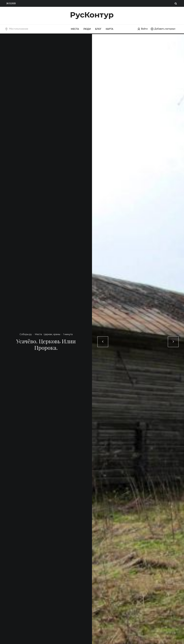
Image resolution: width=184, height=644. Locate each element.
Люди (87, 29)
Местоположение (19, 29)
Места (75, 29)
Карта (109, 29)
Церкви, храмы (52, 334)
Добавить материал (163, 29)
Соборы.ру (26, 334)
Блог (98, 29)
